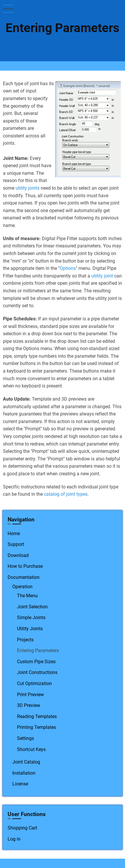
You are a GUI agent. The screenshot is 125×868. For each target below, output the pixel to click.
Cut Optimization (34, 683)
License (20, 784)
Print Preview (30, 695)
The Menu (27, 596)
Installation (24, 773)
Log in (14, 839)
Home (14, 533)
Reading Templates (37, 716)
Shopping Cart (22, 828)
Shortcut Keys (31, 749)
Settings (25, 738)
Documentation (24, 577)
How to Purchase (25, 566)
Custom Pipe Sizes (36, 662)
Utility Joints (30, 629)
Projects (25, 640)
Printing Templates (36, 727)
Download (18, 555)
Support (16, 544)
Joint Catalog (26, 762)
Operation (22, 587)
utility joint (102, 276)
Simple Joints (31, 618)
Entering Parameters (38, 650)
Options (68, 268)
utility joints (28, 188)
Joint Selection (32, 607)
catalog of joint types (66, 494)
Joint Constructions (37, 672)
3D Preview (29, 705)
